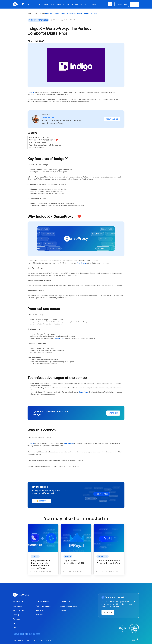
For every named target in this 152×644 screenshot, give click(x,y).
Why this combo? (36, 148)
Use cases (44, 4)
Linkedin (40, 610)
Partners (74, 4)
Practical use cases (37, 142)
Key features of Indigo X (40, 137)
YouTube (40, 615)
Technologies (55, 4)
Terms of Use (32, 640)
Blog (87, 4)
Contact (94, 4)
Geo (81, 4)
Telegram (63, 610)
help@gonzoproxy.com (69, 606)
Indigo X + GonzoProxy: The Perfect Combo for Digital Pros (71, 13)
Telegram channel (44, 606)
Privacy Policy (45, 640)
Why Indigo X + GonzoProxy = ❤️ (43, 140)
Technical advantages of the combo (45, 145)
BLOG (42, 13)
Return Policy (19, 640)
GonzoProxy (33, 13)
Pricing (66, 4)
